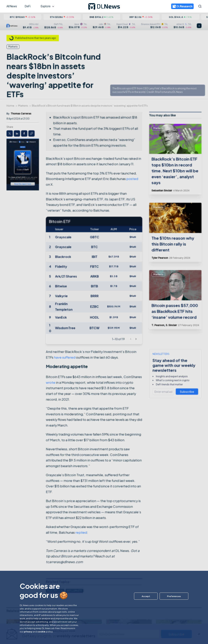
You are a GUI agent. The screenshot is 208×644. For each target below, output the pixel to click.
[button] (145, 596)
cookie (41, 631)
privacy (28, 631)
